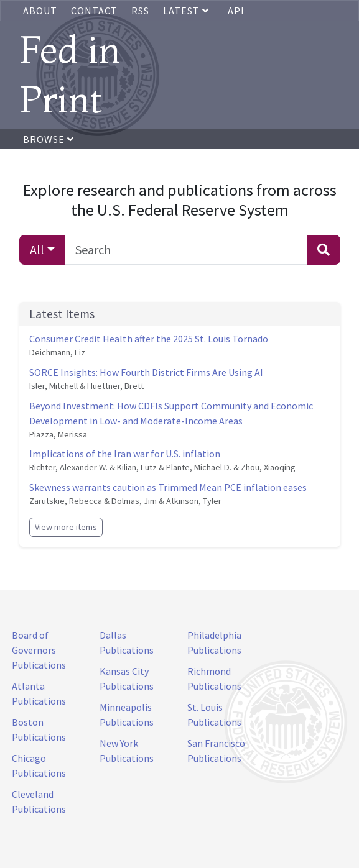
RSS (140, 11)
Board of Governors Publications (39, 650)
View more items (66, 527)
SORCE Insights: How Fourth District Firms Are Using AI (146, 372)
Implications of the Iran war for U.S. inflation (125, 454)
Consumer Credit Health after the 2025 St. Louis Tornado (149, 339)
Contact (94, 11)
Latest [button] (187, 11)
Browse (49, 139)
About (40, 11)
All (37, 249)
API (236, 11)
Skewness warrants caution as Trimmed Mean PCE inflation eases (168, 487)
